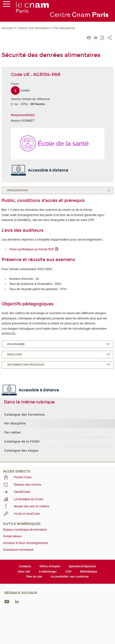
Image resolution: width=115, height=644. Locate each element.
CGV (69, 572)
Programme (16, 344)
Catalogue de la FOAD (22, 442)
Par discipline (64, 28)
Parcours (15, 355)
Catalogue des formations (25, 415)
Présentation (17, 190)
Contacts (25, 566)
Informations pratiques (26, 365)
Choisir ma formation (33, 28)
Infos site (24, 572)
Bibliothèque (89, 572)
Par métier (12, 433)
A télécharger (48, 572)
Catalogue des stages (21, 451)
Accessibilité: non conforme (70, 577)
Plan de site (34, 577)
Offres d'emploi (50, 566)
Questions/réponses (82, 566)
